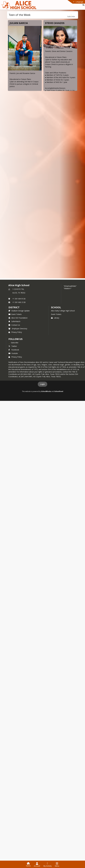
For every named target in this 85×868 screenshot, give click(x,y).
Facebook (14, 771)
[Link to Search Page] (83, 5)
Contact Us (14, 746)
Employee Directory (18, 749)
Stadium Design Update (19, 732)
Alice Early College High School (63, 732)
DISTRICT (14, 728)
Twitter (13, 767)
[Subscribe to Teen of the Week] (71, 15)
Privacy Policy (15, 753)
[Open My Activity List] (47, 865)
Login (42, 805)
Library (55, 739)
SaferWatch (14, 742)
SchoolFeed (59, 812)
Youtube (13, 774)
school (56, 728)
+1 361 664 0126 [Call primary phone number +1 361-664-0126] (19, 720)
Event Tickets (15, 735)
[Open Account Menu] (37, 865)
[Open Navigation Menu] (57, 865)
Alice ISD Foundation (18, 739)
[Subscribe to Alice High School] (13, 763)
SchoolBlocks (46, 812)
